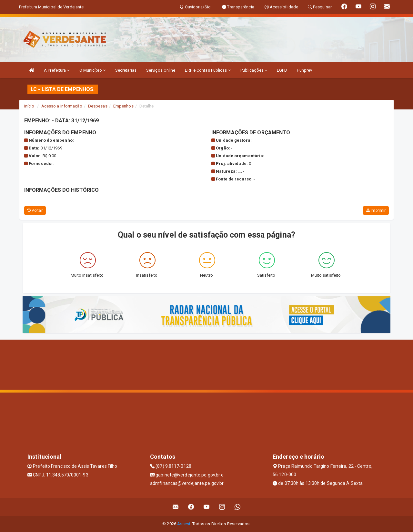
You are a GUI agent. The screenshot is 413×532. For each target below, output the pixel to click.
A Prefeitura (57, 70)
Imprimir (376, 210)
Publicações (254, 70)
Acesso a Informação (62, 106)
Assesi (184, 524)
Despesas (98, 106)
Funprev (304, 70)
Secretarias (126, 70)
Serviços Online (161, 70)
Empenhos (123, 106)
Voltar (35, 210)
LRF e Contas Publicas (208, 70)
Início (29, 106)
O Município (92, 70)
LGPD (282, 70)
